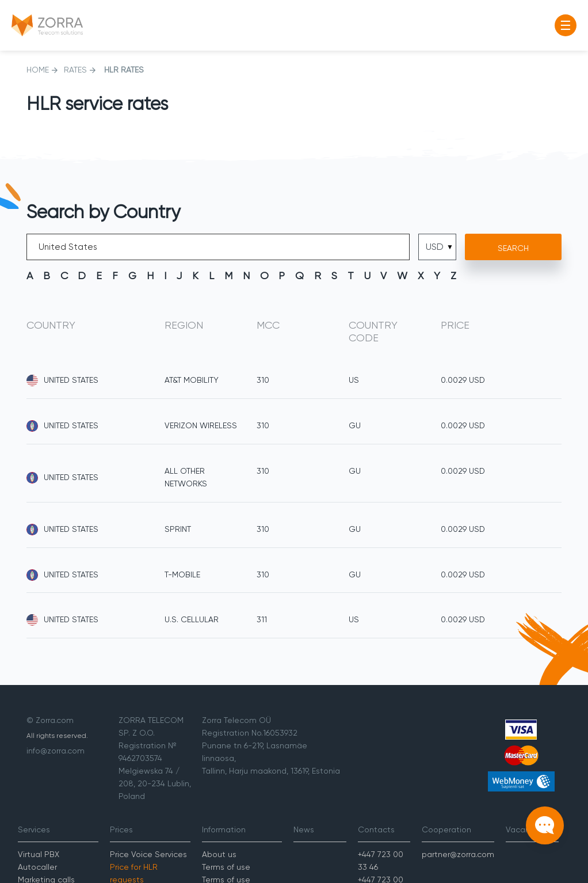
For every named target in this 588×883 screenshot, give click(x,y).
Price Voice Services (148, 854)
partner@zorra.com (458, 854)
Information (224, 829)
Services (34, 829)
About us (219, 854)
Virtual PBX (39, 854)
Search (513, 248)
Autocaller (37, 867)
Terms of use (226, 867)
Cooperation (446, 829)
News (304, 829)
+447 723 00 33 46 (381, 861)
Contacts (376, 829)
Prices (121, 829)
